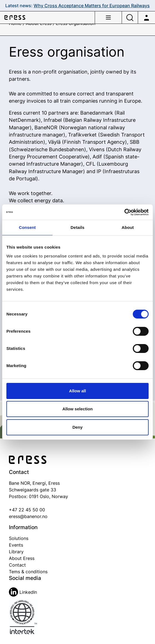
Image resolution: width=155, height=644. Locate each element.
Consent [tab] (27, 227)
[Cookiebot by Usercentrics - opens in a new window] (124, 212)
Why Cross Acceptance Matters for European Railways (92, 6)
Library (16, 552)
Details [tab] (77, 227)
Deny (78, 427)
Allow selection (77, 409)
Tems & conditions (28, 572)
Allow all (78, 391)
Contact (17, 565)
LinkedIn (23, 592)
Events (16, 545)
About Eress (22, 558)
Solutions (19, 538)
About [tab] (128, 227)
